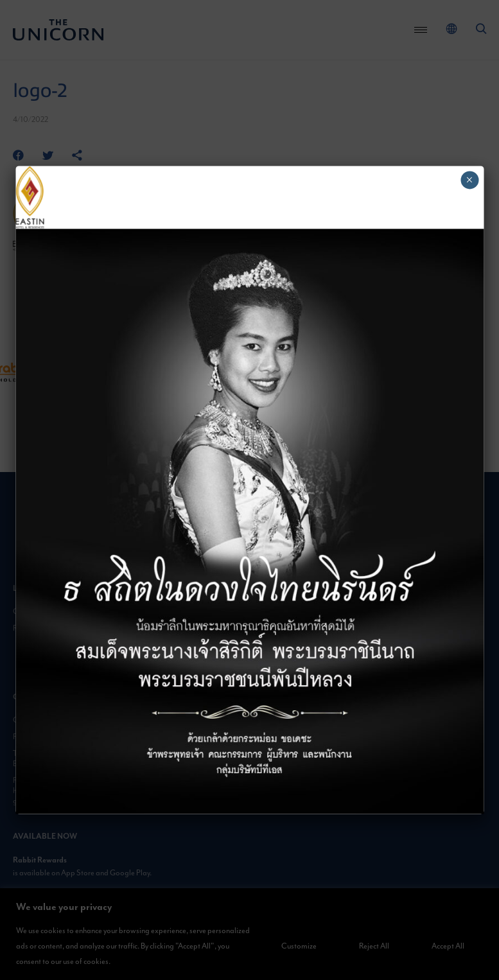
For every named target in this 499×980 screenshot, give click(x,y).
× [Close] (469, 180)
